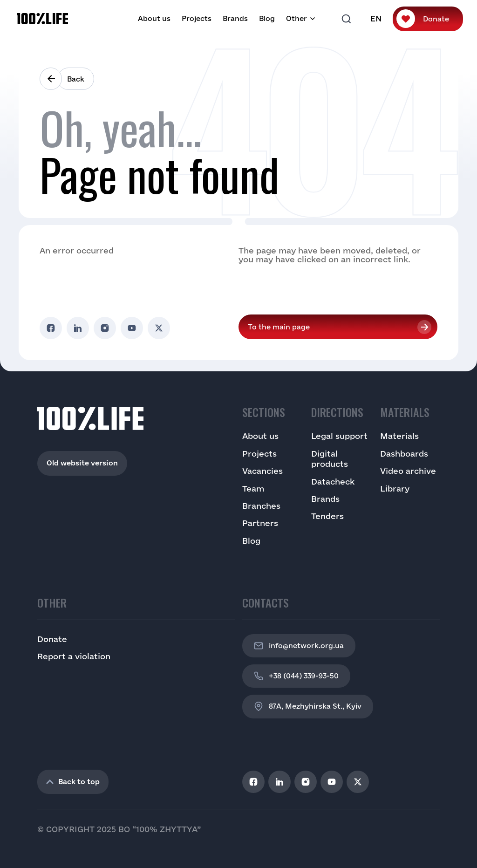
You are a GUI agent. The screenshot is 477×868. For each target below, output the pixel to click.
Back (76, 79)
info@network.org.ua (299, 646)
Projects (197, 18)
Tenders (327, 516)
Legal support (339, 436)
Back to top (73, 782)
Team (253, 489)
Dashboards (404, 454)
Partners (260, 523)
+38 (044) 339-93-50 (296, 676)
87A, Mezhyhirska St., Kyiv (308, 706)
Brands (235, 18)
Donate (436, 19)
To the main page (279, 327)
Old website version (82, 463)
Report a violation (74, 656)
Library (395, 489)
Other (296, 18)
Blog (267, 18)
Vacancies (262, 471)
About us (154, 18)
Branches (261, 506)
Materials (399, 436)
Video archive (408, 471)
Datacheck (333, 482)
